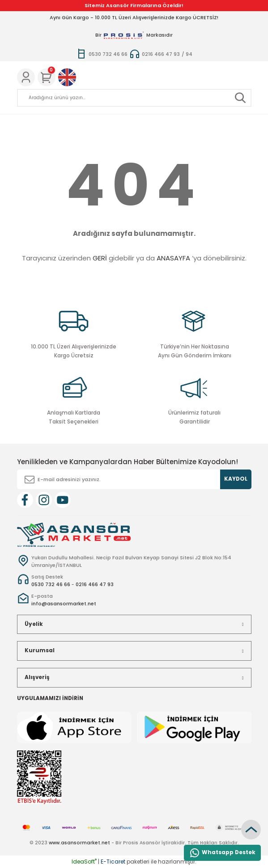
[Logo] (74, 535)
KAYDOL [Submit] (236, 479)
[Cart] (47, 77)
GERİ (100, 258)
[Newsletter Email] (134, 479)
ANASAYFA (173, 258)
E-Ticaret (113, 862)
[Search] (134, 98)
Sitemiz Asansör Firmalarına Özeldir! (134, 5)
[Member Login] (26, 77)
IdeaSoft (84, 862)
